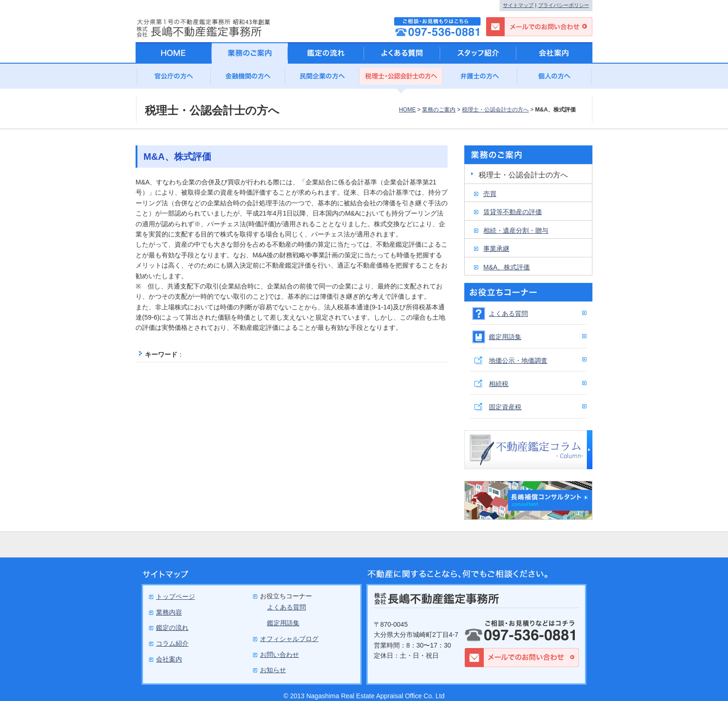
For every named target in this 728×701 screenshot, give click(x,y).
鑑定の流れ (326, 53)
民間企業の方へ (322, 79)
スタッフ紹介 (478, 53)
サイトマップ (518, 5)
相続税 (499, 384)
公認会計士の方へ (401, 79)
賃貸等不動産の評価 (513, 212)
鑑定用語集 (505, 337)
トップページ (175, 596)
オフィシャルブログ (289, 639)
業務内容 (169, 612)
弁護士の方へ (480, 79)
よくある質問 (508, 314)
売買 (490, 194)
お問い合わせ (279, 655)
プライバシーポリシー (564, 5)
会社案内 (554, 53)
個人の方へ (554, 79)
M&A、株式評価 (507, 267)
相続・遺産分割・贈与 (516, 230)
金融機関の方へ (248, 79)
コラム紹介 (172, 643)
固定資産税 (505, 407)
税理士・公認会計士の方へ (495, 110)
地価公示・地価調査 (518, 360)
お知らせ (273, 670)
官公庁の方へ (174, 79)
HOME (407, 110)
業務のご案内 (439, 110)
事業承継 (496, 249)
